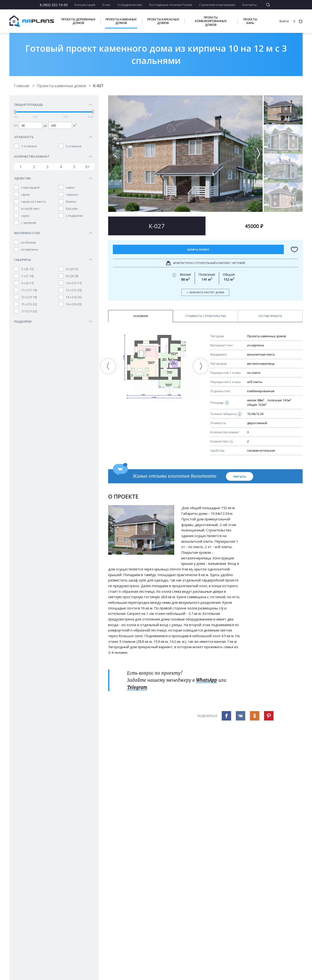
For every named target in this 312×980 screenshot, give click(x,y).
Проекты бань (250, 21)
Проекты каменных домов (121, 21)
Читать (240, 476)
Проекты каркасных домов (163, 21)
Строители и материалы (217, 5)
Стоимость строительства (205, 316)
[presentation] (108, 366)
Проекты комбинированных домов (211, 21)
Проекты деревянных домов (78, 21)
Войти (284, 21)
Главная (22, 86)
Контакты (250, 5)
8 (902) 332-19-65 (54, 5)
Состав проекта (270, 316)
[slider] (15, 112)
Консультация (85, 5)
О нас (106, 5)
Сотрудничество (130, 5)
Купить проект (198, 250)
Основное (141, 316)
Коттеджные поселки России (171, 5)
